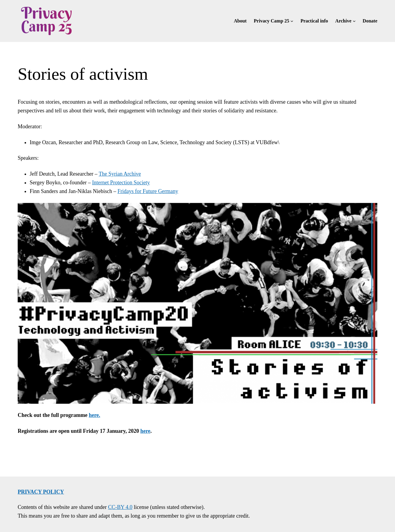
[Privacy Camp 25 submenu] (292, 21)
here (145, 431)
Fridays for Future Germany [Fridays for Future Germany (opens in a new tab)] (148, 191)
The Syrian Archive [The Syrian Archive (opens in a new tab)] (120, 174)
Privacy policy (41, 492)
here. (94, 415)
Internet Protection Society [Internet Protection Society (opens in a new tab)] (121, 183)
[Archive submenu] (354, 21)
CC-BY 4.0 (120, 507)
